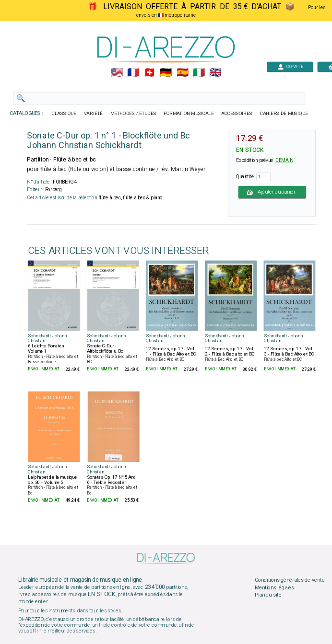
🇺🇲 (117, 73)
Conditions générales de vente (290, 580)
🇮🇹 (199, 73)
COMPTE (290, 66)
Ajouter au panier (272, 192)
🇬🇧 (215, 73)
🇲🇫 (133, 73)
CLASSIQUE (64, 114)
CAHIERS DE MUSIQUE (284, 114)
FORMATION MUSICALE (189, 114)
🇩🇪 (166, 73)
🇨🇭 (149, 73)
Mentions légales (274, 587)
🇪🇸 (183, 73)
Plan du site (268, 595)
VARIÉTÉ (93, 114)
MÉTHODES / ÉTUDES (133, 114)
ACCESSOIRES (237, 114)
